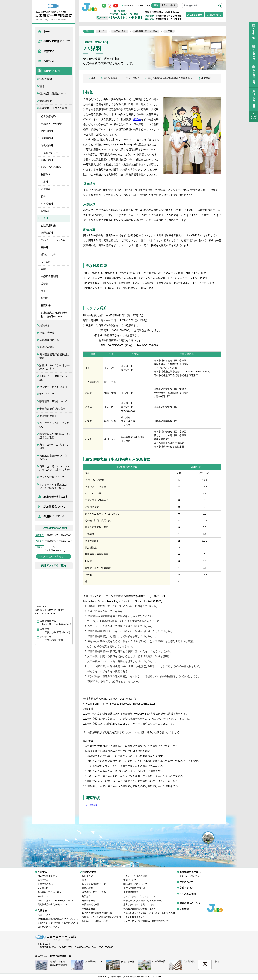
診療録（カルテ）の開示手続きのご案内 (54, 367)
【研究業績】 (91, 805)
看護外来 (46, 305)
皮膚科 (44, 182)
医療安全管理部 (49, 276)
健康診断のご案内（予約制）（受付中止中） (54, 315)
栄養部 (44, 284)
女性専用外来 (48, 225)
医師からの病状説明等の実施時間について (58, 920)
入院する (54, 61)
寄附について (47, 394)
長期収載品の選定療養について (53, 902)
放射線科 (46, 262)
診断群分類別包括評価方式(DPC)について (58, 916)
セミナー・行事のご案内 (53, 387)
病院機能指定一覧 (49, 340)
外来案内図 (43, 886)
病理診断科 (47, 233)
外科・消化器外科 (51, 167)
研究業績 (206, 78)
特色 (93, 78)
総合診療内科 (48, 116)
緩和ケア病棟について (54, 41)
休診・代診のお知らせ (52, 556)
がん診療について (54, 506)
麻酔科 (44, 247)
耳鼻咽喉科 (47, 204)
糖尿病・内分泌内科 (52, 124)
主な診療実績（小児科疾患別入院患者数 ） (170, 78)
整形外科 (46, 175)
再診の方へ (43, 877)
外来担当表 (43, 894)
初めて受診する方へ (47, 873)
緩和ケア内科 (48, 254)
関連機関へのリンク (190, 901)
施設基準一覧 (47, 333)
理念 (42, 86)
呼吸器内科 (47, 131)
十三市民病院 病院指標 (52, 409)
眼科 (43, 196)
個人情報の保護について (53, 94)
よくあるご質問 (188, 891)
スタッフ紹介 (133, 78)
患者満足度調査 (48, 416)
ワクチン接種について (52, 477)
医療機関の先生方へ (54, 497)
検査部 (44, 291)
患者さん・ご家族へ (189, 873)
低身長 (137, 119)
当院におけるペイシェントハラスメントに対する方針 (54, 468)
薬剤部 (44, 298)
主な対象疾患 (111, 78)
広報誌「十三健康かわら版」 (53, 378)
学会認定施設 (47, 347)
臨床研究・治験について (53, 401)
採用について (54, 516)
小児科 (44, 218)
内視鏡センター (49, 153)
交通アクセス (187, 885)
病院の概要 (46, 101)
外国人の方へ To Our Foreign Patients (56, 898)
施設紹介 (44, 325)
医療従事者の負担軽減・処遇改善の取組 (54, 436)
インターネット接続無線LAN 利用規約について (53, 486)
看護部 (44, 269)
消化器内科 (47, 145)
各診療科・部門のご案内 (53, 108)
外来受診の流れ (45, 881)
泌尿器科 (46, 189)
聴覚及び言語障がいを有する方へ (54, 457)
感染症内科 (47, 160)
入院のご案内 (44, 912)
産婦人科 (46, 211)
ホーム (54, 31)
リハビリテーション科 (53, 240)
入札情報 (184, 906)
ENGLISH (128, 6)
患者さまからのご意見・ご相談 (54, 446)
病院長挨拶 (46, 79)
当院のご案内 (54, 71)
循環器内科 (47, 138)
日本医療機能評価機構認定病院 (54, 356)
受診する (54, 51)
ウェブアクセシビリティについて (54, 425)
